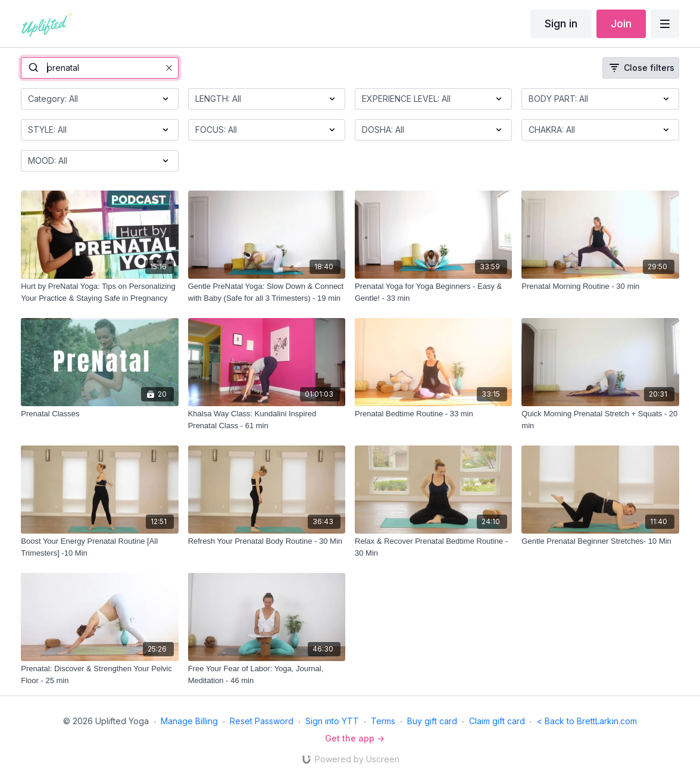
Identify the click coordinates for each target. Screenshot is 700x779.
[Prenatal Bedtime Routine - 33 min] (433, 414)
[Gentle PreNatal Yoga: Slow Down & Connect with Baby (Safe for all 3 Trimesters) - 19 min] (267, 292)
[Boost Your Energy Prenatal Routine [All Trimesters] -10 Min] (99, 547)
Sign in (561, 24)
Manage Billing (189, 721)
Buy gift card (432, 721)
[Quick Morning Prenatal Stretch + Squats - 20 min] (600, 420)
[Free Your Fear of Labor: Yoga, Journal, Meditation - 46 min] (267, 674)
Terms (383, 721)
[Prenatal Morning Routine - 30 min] (600, 286)
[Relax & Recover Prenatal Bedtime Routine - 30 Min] (433, 547)
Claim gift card (497, 721)
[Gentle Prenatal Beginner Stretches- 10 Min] (600, 541)
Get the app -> (355, 738)
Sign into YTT (332, 721)
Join (621, 24)
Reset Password (262, 721)
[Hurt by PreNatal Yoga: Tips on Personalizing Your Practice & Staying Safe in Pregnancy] (99, 292)
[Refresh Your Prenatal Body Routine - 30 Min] (267, 541)
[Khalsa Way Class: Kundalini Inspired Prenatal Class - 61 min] (267, 420)
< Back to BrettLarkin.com (587, 721)
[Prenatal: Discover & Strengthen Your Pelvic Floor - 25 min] (99, 674)
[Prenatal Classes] (99, 414)
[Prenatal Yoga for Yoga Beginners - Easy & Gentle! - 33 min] (433, 292)
